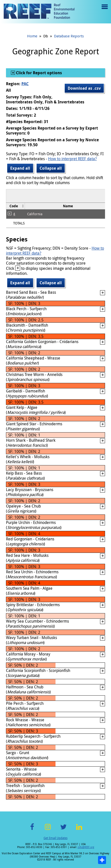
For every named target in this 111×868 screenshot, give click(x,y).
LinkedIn (79, 830)
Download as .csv (84, 88)
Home (32, 36)
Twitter (63, 830)
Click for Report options (38, 73)
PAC (25, 84)
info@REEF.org (86, 847)
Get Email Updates (55, 838)
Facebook (32, 830)
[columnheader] (16, 206)
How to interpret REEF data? (72, 159)
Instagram (48, 830)
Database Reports (69, 36)
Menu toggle (104, 10)
